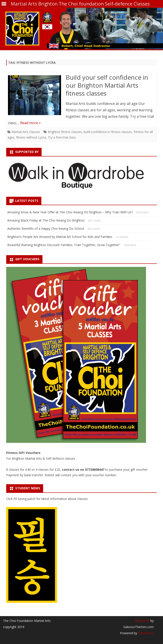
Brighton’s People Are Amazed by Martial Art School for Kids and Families (60, 237)
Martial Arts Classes (26, 132)
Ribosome (142, 621)
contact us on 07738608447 (84, 470)
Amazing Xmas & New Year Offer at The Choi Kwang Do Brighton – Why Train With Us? (70, 212)
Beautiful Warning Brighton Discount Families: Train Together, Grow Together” (64, 245)
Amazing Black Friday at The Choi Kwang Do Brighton (46, 220)
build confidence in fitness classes (108, 132)
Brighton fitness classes (65, 132)
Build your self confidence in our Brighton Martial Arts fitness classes (107, 85)
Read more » (30, 123)
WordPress (145, 633)
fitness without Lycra (31, 137)
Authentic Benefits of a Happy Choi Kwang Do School (46, 228)
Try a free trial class (62, 137)
